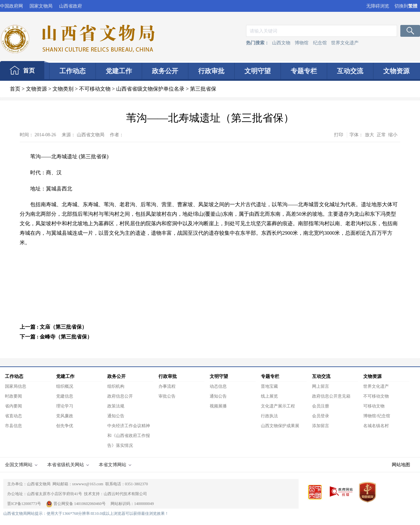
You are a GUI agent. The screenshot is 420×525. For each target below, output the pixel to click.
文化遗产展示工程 (278, 406)
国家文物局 (41, 6)
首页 (29, 71)
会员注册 (321, 406)
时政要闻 (13, 396)
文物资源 (396, 71)
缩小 (393, 135)
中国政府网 (11, 6)
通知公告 (116, 416)
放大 (369, 135)
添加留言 (321, 426)
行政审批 (211, 71)
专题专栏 (304, 71)
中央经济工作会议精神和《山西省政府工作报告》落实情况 (129, 436)
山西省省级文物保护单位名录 (150, 89)
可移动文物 (374, 406)
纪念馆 (320, 43)
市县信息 (13, 426)
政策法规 (116, 406)
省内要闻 (13, 406)
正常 (381, 135)
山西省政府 (71, 6)
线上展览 (269, 396)
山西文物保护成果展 (280, 426)
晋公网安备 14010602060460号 (76, 504)
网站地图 (401, 465)
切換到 (406, 6)
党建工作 (119, 71)
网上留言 (321, 386)
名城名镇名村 (376, 426)
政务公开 (165, 71)
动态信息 (218, 386)
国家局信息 (16, 386)
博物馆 (302, 43)
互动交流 (350, 71)
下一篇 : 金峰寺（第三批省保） (56, 337)
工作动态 (73, 71)
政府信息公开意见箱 (331, 396)
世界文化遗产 (345, 43)
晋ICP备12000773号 (24, 504)
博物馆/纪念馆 (377, 416)
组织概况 (65, 386)
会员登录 (321, 416)
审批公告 (167, 396)
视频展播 (218, 406)
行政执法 (269, 416)
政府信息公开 (120, 396)
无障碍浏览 (378, 6)
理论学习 (65, 406)
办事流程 (167, 386)
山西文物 (281, 43)
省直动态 (13, 416)
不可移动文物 (95, 89)
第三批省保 (203, 89)
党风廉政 (65, 416)
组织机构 (116, 386)
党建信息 (65, 396)
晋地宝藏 (269, 386)
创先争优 (65, 426)
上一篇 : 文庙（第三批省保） (53, 327)
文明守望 (258, 71)
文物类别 (63, 89)
